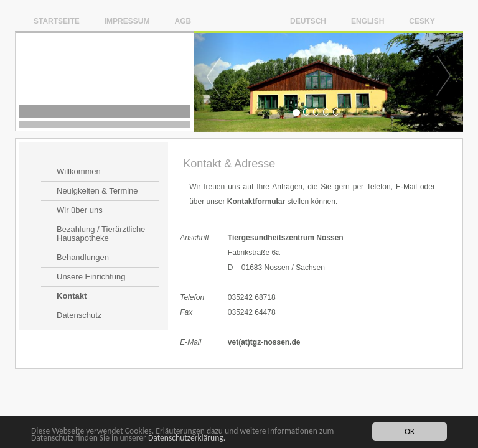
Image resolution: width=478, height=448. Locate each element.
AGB (183, 21)
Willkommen (79, 172)
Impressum (127, 21)
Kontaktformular (256, 202)
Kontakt (72, 296)
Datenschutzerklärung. (187, 438)
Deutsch (308, 21)
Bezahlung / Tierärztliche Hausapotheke (101, 234)
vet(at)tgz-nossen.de (264, 342)
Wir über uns (80, 210)
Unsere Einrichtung (91, 277)
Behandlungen (83, 258)
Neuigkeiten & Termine (97, 191)
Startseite (57, 21)
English (368, 21)
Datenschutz (79, 315)
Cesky (422, 21)
